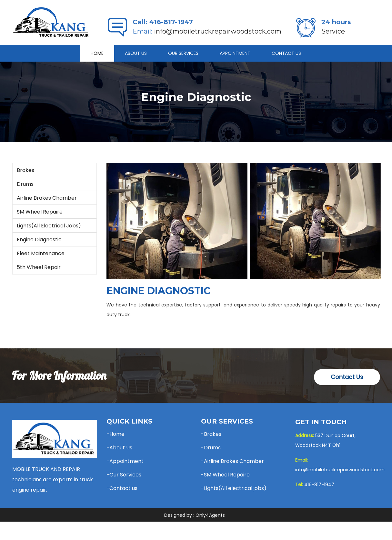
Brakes (25, 170)
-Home (116, 434)
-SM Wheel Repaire (225, 475)
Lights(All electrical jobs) (49, 226)
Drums (25, 184)
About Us (136, 53)
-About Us (119, 448)
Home (97, 53)
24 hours (336, 22)
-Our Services (124, 475)
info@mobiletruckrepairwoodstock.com (218, 31)
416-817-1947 (171, 22)
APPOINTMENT (235, 53)
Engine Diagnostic (39, 240)
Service (333, 31)
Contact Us (286, 53)
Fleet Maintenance (41, 253)
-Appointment (125, 461)
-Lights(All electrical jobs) (234, 488)
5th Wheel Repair (39, 267)
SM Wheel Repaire (40, 212)
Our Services (183, 53)
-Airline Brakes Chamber (232, 461)
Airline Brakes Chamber (47, 198)
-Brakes (211, 434)
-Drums (211, 448)
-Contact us (122, 488)
